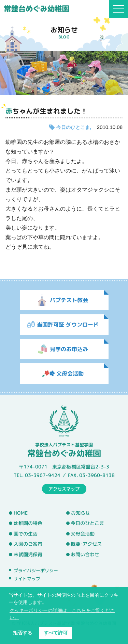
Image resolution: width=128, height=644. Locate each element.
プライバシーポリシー (36, 571)
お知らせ (81, 513)
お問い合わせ (85, 555)
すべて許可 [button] (56, 633)
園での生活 (26, 534)
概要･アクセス (86, 544)
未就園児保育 (28, 555)
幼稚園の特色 (28, 523)
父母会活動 (83, 534)
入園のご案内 (28, 544)
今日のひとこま (73, 127)
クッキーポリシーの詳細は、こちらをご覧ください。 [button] (62, 614)
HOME (21, 513)
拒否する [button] (23, 633)
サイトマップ (27, 579)
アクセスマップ (64, 489)
